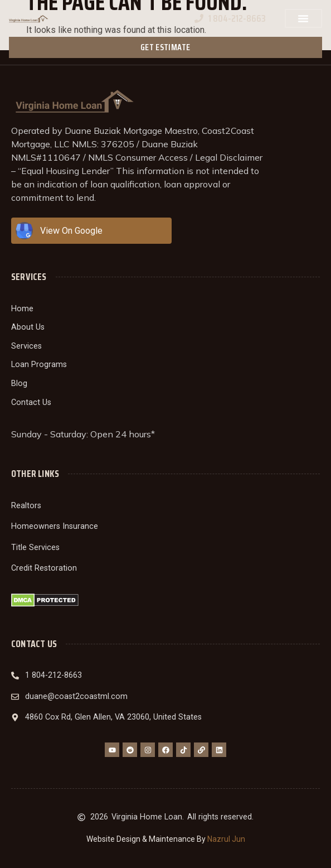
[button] (303, 18)
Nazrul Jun (226, 839)
